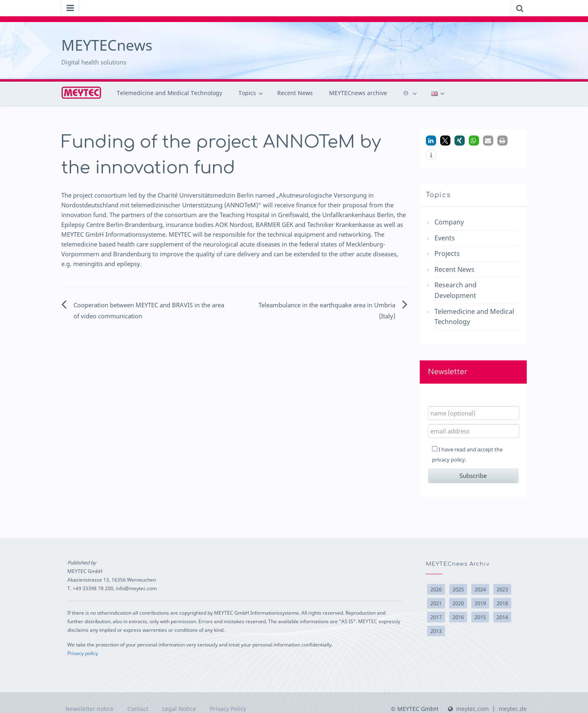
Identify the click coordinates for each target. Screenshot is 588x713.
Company (449, 222)
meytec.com (472, 709)
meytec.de (513, 709)
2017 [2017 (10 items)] (436, 617)
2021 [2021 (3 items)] (436, 603)
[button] (431, 141)
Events (445, 238)
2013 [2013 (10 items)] (436, 631)
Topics (247, 93)
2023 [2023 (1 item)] (502, 589)
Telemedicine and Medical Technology (169, 93)
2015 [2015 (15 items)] (480, 617)
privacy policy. (449, 460)
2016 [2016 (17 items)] (458, 617)
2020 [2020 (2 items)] (458, 603)
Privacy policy (83, 653)
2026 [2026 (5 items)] (436, 589)
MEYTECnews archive (358, 93)
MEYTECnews (107, 45)
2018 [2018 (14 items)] (502, 603)
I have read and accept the (467, 454)
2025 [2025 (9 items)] (458, 589)
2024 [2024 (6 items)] (480, 589)
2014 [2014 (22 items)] (502, 617)
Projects (447, 253)
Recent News (295, 93)
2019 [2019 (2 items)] (480, 603)
